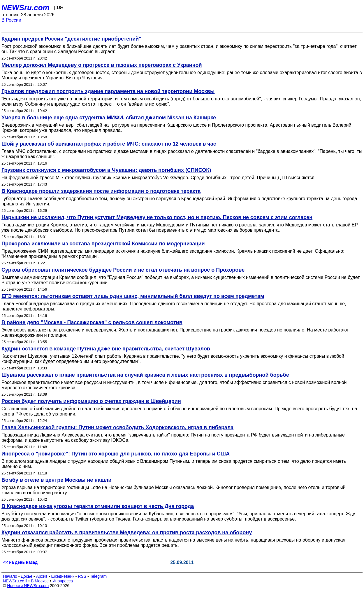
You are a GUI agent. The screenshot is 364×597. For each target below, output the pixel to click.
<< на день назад (20, 562)
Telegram (99, 576)
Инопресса (63, 581)
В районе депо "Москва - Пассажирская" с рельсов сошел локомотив (92, 322)
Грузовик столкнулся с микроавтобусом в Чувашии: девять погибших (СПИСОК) (106, 170)
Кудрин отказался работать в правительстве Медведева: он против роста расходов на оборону (127, 533)
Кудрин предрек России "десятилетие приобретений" (71, 39)
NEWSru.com (26, 8)
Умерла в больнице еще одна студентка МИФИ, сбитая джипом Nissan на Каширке (109, 118)
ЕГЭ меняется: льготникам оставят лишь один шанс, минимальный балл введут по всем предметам (133, 296)
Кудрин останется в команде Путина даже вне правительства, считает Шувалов (106, 349)
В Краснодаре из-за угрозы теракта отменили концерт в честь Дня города (98, 506)
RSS (82, 576)
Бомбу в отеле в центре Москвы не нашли (57, 480)
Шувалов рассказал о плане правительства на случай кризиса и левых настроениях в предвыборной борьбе (145, 375)
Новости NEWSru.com (28, 586)
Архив (42, 576)
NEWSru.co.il (15, 581)
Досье (27, 576)
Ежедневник (63, 576)
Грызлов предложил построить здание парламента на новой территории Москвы (108, 91)
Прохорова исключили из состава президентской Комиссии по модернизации (103, 244)
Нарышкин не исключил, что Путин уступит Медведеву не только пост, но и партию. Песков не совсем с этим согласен (157, 217)
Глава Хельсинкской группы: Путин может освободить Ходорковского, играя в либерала (117, 427)
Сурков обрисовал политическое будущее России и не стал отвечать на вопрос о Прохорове (123, 270)
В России (11, 20)
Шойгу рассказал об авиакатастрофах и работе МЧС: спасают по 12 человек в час (109, 144)
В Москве (40, 581)
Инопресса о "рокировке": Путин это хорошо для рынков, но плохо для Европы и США (116, 454)
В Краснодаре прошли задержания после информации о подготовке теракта (101, 191)
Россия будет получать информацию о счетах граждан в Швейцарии (91, 401)
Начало (10, 576)
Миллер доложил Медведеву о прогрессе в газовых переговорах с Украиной (102, 65)
